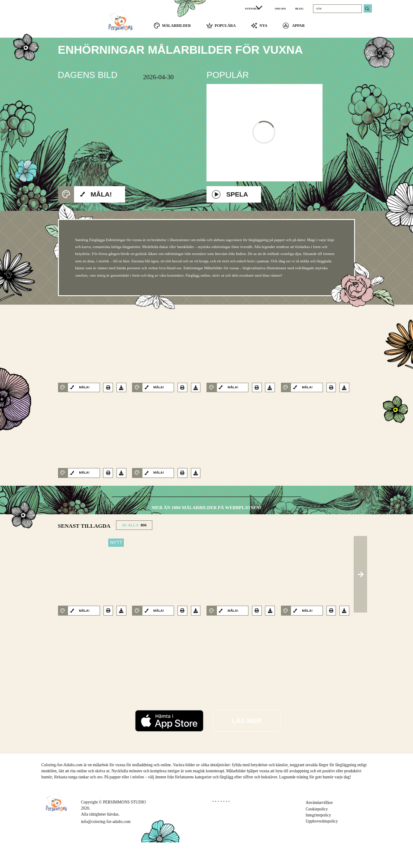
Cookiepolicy (317, 834)
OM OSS (281, 8)
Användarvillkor (319, 828)
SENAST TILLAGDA (84, 552)
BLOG (299, 8)
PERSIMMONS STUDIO (124, 828)
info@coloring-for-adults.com (106, 847)
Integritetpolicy (318, 841)
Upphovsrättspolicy (322, 847)
